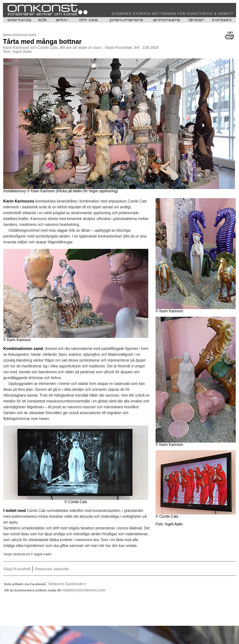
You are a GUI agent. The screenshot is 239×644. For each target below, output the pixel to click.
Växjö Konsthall (17, 569)
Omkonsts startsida (52, 569)
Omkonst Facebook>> (67, 584)
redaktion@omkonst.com (83, 590)
